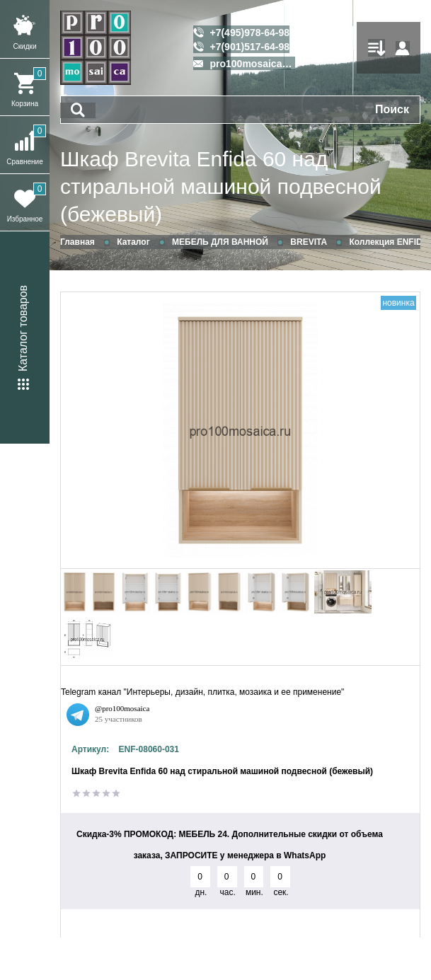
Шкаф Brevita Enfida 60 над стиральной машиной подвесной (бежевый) (221, 186)
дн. (201, 892)
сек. (281, 892)
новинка (398, 303)
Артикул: (90, 749)
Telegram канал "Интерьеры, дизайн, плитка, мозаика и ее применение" (202, 692)
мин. (254, 892)
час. (228, 892)
